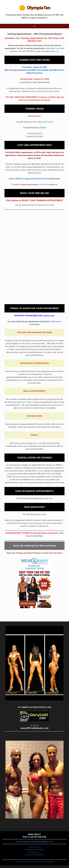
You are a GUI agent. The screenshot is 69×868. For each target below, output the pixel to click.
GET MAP (49, 122)
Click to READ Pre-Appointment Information (28, 179)
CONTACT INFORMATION (34, 855)
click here (50, 48)
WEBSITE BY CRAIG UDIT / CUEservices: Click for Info (34, 862)
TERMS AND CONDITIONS (34, 850)
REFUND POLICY (34, 852)
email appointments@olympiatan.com (34, 842)
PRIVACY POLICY (34, 847)
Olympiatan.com (34, 8)
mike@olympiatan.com (50, 51)
